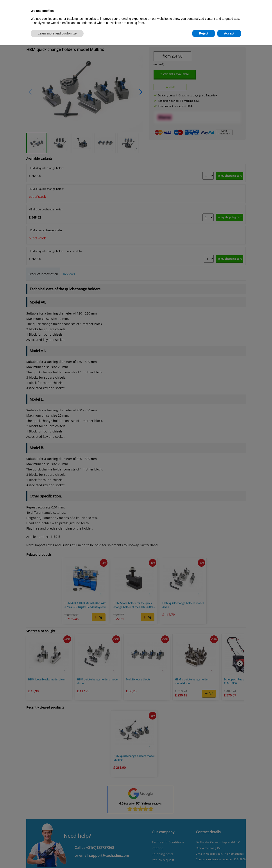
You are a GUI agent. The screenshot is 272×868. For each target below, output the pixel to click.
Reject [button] (204, 33)
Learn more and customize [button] (57, 33)
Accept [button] (229, 33)
